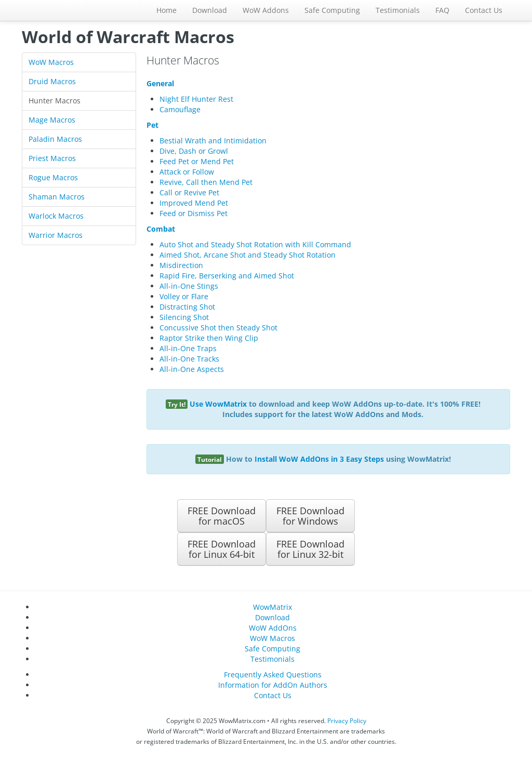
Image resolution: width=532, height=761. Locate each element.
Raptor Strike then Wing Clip (209, 338)
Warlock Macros (56, 216)
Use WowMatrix (218, 404)
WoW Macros (51, 62)
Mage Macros (52, 120)
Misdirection (181, 265)
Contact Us (484, 10)
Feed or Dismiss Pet (194, 213)
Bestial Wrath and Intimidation (213, 141)
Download (210, 10)
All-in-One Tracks (189, 359)
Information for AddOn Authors (273, 685)
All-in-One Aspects (192, 369)
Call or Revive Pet (189, 192)
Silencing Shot (184, 317)
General (160, 83)
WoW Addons (266, 10)
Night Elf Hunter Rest (196, 99)
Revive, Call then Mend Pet (206, 182)
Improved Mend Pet (194, 203)
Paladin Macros (55, 139)
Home (167, 10)
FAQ (442, 10)
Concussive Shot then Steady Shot (218, 328)
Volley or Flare (184, 296)
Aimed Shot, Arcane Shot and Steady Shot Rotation (248, 255)
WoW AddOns (273, 628)
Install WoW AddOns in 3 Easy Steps (319, 459)
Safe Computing (332, 10)
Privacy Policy (347, 720)
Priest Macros (52, 158)
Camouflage (180, 109)
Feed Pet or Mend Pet (197, 161)
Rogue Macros (53, 177)
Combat (161, 229)
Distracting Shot (187, 307)
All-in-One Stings (189, 286)
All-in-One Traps (188, 348)
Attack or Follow (187, 172)
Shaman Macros (57, 197)
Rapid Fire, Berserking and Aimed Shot (227, 276)
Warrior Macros (56, 235)
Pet (152, 125)
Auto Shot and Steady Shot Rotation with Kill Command (255, 244)
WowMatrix (272, 607)
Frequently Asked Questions (273, 675)
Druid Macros (52, 81)
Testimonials (398, 10)
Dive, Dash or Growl (194, 151)
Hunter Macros (55, 101)
